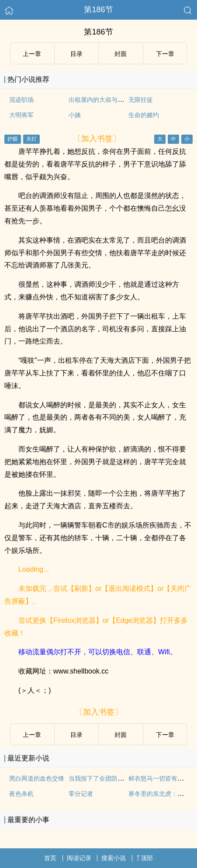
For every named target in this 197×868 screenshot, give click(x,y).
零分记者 (81, 794)
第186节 (98, 10)
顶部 (145, 858)
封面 (121, 54)
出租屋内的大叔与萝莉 (99, 100)
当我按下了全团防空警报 (102, 778)
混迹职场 (21, 100)
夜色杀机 (21, 794)
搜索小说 (114, 858)
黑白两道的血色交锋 (37, 778)
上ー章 (32, 54)
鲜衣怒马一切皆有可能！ (162, 778)
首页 (50, 858)
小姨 (75, 115)
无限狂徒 (141, 100)
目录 (76, 54)
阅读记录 (79, 858)
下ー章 (165, 54)
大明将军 (21, 115)
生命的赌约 (144, 115)
